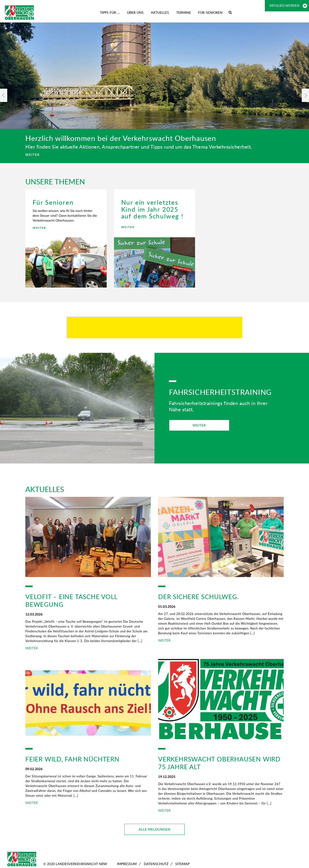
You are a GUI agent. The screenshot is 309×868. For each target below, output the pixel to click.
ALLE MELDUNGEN (154, 829)
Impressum (127, 864)
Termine (184, 12)
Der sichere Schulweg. (198, 597)
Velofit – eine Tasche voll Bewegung (71, 600)
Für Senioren (210, 12)
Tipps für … (110, 12)
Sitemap (182, 864)
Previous (4, 95)
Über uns (135, 12)
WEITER (32, 155)
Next (305, 95)
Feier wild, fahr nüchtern (72, 759)
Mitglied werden (284, 6)
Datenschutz (156, 864)
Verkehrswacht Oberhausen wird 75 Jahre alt (219, 763)
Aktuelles (160, 12)
